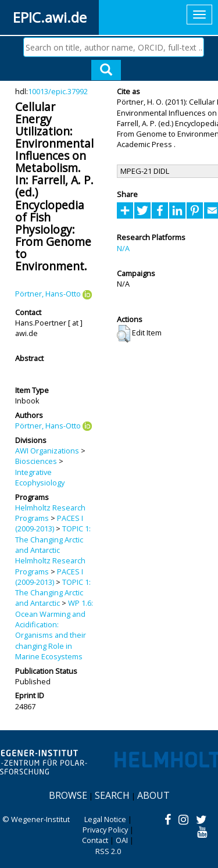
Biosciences (36, 461)
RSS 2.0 (108, 851)
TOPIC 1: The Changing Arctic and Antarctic (53, 539)
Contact (95, 840)
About (153, 795)
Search (112, 795)
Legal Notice (105, 819)
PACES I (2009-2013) (49, 523)
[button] (124, 334)
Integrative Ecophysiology (40, 477)
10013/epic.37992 (58, 91)
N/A (123, 248)
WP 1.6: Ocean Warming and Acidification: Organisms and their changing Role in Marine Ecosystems (54, 629)
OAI (122, 840)
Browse (68, 795)
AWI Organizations (47, 451)
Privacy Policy (105, 830)
